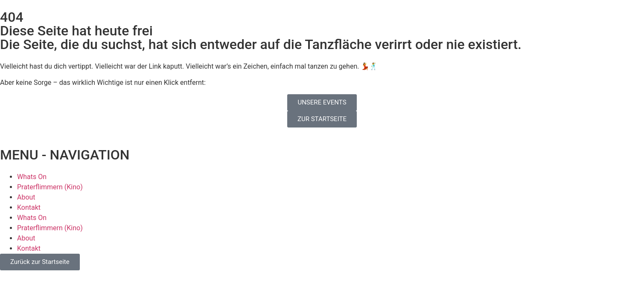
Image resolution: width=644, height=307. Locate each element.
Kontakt (29, 207)
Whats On (32, 177)
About (26, 197)
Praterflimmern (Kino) (50, 187)
